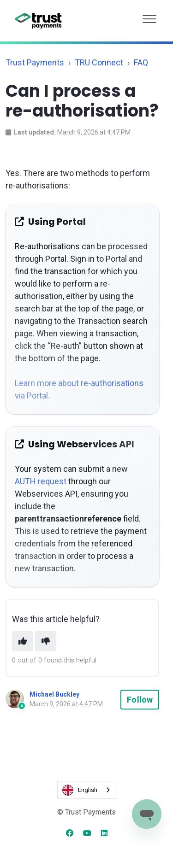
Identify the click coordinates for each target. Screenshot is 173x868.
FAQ (141, 62)
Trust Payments (35, 62)
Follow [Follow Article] (140, 700)
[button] (149, 17)
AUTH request (41, 481)
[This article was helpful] (23, 641)
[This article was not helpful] (46, 641)
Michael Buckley (54, 694)
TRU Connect (99, 62)
